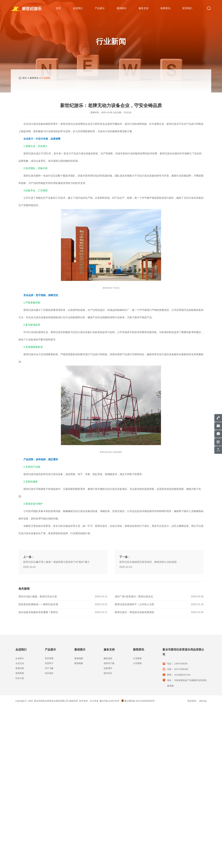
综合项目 (49, 673)
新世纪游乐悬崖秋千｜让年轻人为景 (134, 644)
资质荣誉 (20, 673)
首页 (25, 78)
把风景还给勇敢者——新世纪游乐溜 (38, 644)
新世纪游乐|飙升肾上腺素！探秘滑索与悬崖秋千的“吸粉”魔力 (56, 624)
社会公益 (20, 678)
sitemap (203, 701)
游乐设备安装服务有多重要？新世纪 (38, 652)
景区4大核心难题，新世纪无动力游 (38, 637)
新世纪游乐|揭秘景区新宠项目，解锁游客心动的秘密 (148, 624)
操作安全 (108, 673)
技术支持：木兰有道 (89, 701)
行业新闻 (46, 78)
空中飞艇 (49, 668)
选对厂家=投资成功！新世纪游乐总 (134, 637)
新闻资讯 (34, 78)
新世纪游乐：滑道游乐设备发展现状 (134, 652)
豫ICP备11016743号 (109, 701)
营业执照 (192, 701)
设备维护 (108, 668)
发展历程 (20, 668)
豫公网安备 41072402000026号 (138, 701)
